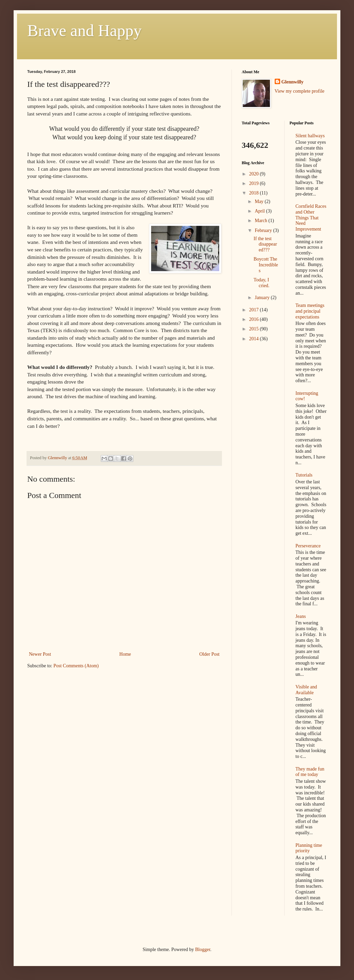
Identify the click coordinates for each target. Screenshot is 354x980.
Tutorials (304, 475)
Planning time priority (309, 848)
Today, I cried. (261, 283)
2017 (255, 310)
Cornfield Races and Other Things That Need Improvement (311, 218)
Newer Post (40, 654)
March (261, 221)
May (260, 201)
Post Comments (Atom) (76, 666)
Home (125, 654)
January (263, 298)
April (260, 211)
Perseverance (308, 546)
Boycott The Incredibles (266, 265)
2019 (255, 183)
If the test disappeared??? (265, 244)
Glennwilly (293, 82)
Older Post (210, 654)
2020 (255, 174)
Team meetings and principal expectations (310, 311)
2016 (255, 319)
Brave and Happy (84, 30)
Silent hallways (310, 136)
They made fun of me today (310, 772)
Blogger (203, 950)
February (264, 230)
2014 (255, 339)
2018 (255, 193)
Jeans (301, 616)
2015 (255, 329)
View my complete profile (300, 91)
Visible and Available (306, 690)
